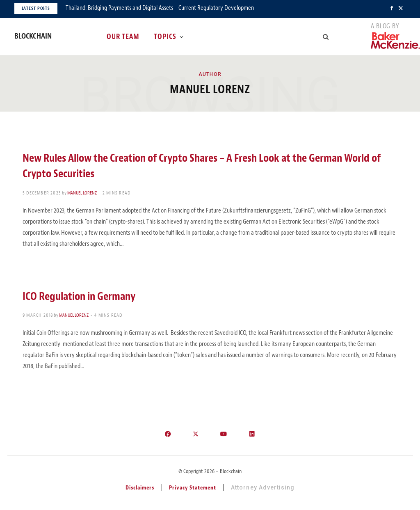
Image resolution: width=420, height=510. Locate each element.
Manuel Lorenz (82, 193)
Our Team (123, 37)
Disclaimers (140, 488)
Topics (165, 37)
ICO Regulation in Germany (79, 296)
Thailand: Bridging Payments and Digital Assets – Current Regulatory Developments (160, 8)
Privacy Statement (193, 488)
